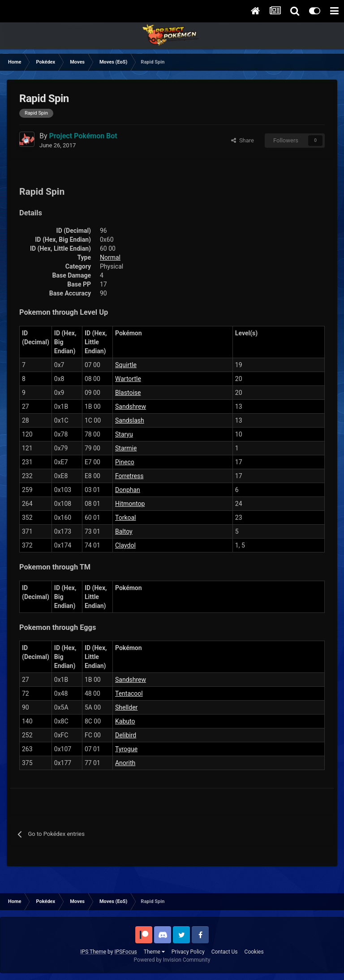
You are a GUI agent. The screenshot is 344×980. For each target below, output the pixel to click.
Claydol (125, 545)
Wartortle (128, 379)
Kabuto (125, 721)
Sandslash (130, 420)
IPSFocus (125, 952)
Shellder (126, 707)
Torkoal (126, 518)
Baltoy (124, 531)
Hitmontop (130, 504)
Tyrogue (126, 749)
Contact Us (225, 952)
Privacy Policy (188, 952)
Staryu (124, 434)
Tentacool (129, 693)
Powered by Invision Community (172, 960)
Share (243, 140)
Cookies (254, 952)
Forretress (129, 476)
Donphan (128, 490)
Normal (110, 257)
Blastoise (128, 393)
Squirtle (126, 365)
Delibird (126, 735)
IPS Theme (93, 952)
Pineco (125, 462)
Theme (154, 952)
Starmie (126, 448)
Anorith (125, 763)
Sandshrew (131, 407)
